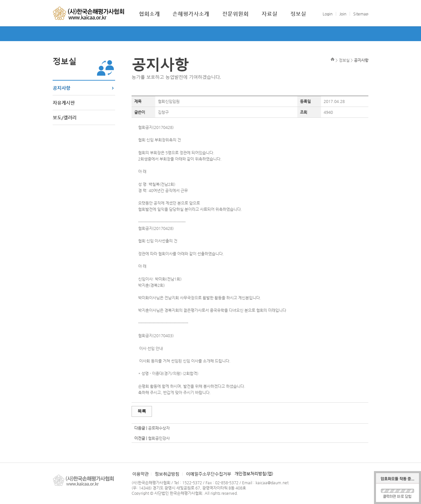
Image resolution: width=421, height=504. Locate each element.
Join (343, 14)
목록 (142, 411)
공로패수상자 (159, 428)
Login (328, 14)
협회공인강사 (159, 438)
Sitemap (361, 14)
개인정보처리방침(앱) (254, 474)
